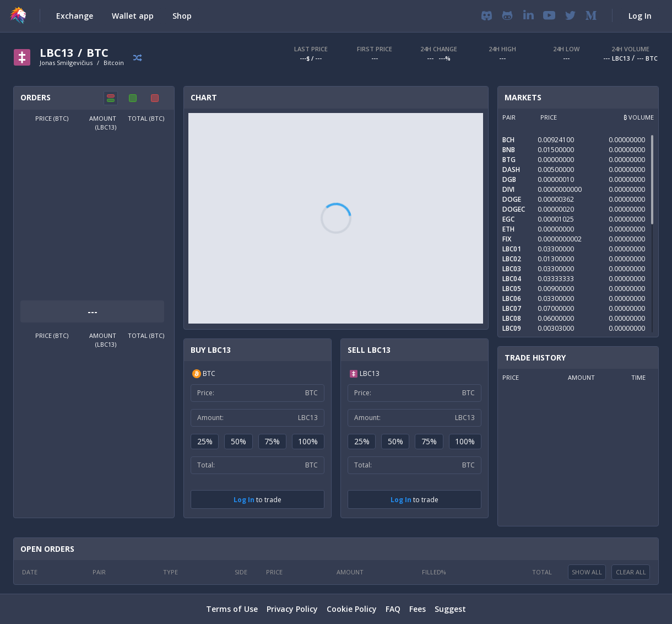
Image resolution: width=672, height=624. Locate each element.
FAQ (393, 609)
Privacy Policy (292, 609)
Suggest (450, 609)
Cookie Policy (352, 609)
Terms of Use (232, 609)
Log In (244, 500)
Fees (418, 609)
